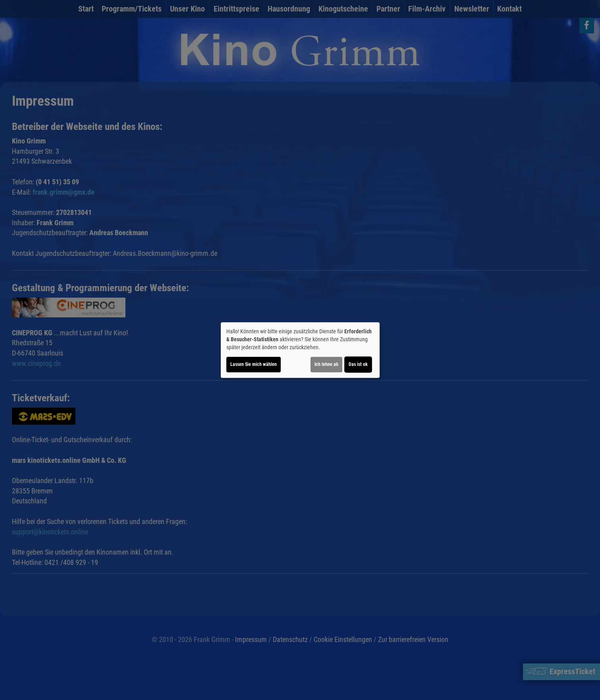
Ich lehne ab (326, 364)
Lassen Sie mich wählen (254, 364)
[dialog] (300, 350)
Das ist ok (358, 364)
